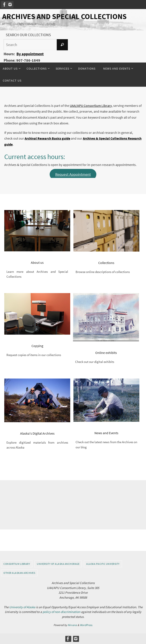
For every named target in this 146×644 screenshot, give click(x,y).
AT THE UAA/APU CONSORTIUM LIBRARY (29, 24)
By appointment (30, 54)
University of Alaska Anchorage (58, 564)
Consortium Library (17, 564)
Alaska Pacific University (103, 564)
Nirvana (72, 625)
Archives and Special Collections (64, 16)
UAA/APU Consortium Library (91, 106)
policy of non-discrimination (61, 612)
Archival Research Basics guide (47, 138)
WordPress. (86, 625)
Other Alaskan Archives (19, 573)
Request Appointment (73, 174)
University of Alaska (22, 607)
